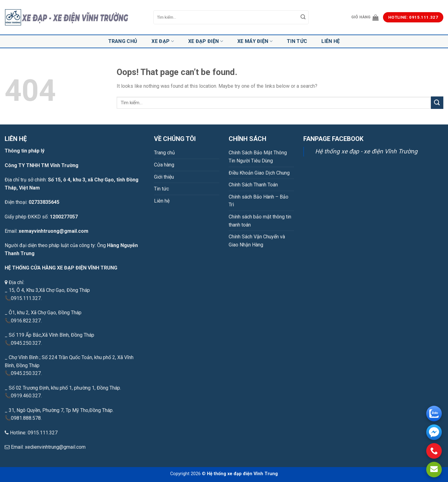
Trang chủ (123, 41)
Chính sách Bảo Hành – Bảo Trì (259, 201)
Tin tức (297, 41)
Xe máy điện (255, 41)
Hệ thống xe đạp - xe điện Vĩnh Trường (366, 151)
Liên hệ (331, 41)
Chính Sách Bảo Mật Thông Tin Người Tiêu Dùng (258, 157)
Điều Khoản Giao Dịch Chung (259, 173)
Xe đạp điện (206, 41)
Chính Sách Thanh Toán (253, 185)
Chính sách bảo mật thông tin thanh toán (260, 221)
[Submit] (303, 17)
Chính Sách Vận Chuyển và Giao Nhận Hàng (257, 241)
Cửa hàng (164, 165)
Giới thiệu (164, 177)
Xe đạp (163, 41)
